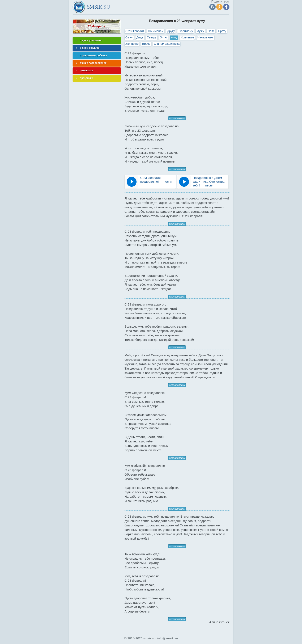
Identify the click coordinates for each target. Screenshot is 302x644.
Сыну (129, 37)
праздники (87, 78)
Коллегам (187, 37)
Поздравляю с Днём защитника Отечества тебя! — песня (209, 182)
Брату (222, 31)
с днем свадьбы (90, 48)
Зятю (163, 37)
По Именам (156, 31)
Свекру (152, 37)
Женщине (132, 44)
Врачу (146, 44)
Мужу (200, 31)
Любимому (186, 31)
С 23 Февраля (135, 31)
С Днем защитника (167, 44)
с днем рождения (91, 40)
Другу (171, 31)
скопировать (177, 118)
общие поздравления (93, 63)
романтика (87, 71)
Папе (211, 31)
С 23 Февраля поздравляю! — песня (156, 180)
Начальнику (205, 37)
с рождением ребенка (93, 55)
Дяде (140, 37)
